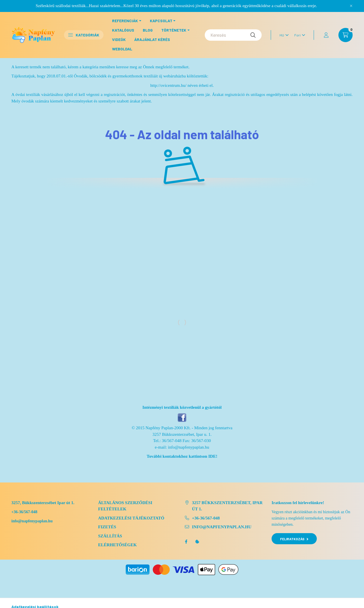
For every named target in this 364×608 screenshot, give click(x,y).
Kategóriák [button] (84, 35)
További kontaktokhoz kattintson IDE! (182, 456)
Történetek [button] (174, 30)
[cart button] (346, 35)
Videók (119, 39)
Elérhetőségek (117, 545)
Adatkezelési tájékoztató (131, 518)
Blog (148, 30)
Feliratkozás (294, 539)
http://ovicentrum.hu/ (168, 85)
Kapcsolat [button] (161, 21)
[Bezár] (351, 6)
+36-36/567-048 (24, 512)
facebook (186, 542)
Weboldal (122, 49)
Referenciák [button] (125, 21)
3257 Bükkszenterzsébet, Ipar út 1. (227, 506)
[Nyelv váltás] (283, 35)
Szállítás (110, 536)
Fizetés (107, 527)
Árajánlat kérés (152, 39)
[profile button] (326, 35)
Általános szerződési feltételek (125, 506)
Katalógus (123, 30)
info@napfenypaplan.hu (189, 447)
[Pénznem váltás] (298, 35)
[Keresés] (233, 35)
